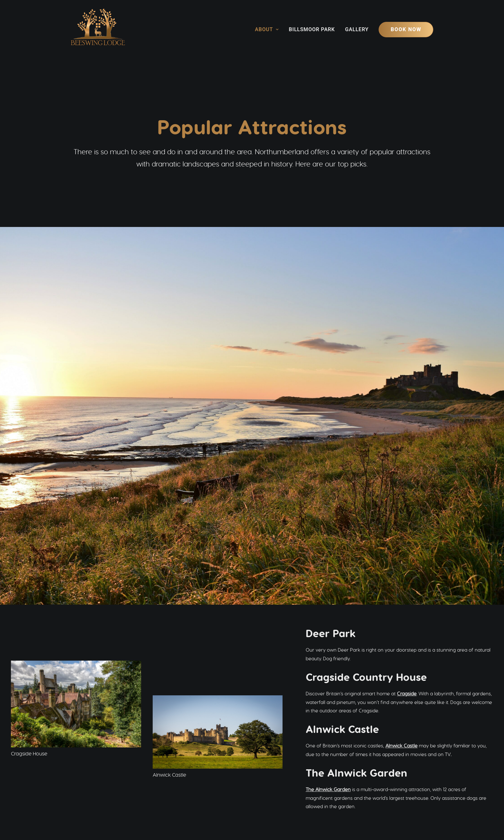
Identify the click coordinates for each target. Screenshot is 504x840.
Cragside (407, 330)
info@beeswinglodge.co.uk (293, 801)
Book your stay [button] (373, 723)
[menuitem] (269, 30)
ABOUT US (181, 761)
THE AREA (180, 768)
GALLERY (179, 782)
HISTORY (179, 775)
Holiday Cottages (303, 762)
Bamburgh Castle (30, 663)
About (267, 29)
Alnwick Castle (401, 382)
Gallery (357, 29)
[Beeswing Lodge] (98, 30)
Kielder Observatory (84, 515)
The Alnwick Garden (328, 426)
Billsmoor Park (312, 29)
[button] (170, 801)
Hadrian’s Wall (81, 611)
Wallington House (30, 568)
